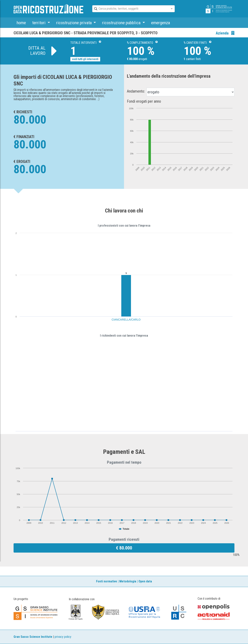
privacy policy (63, 637)
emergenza (161, 23)
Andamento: (136, 91)
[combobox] (130, 9)
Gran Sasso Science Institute (33, 637)
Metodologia (128, 581)
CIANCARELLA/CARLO (126, 320)
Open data (145, 581)
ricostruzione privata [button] (74, 23)
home (21, 23)
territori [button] (39, 23)
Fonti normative (107, 581)
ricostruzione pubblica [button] (122, 23)
